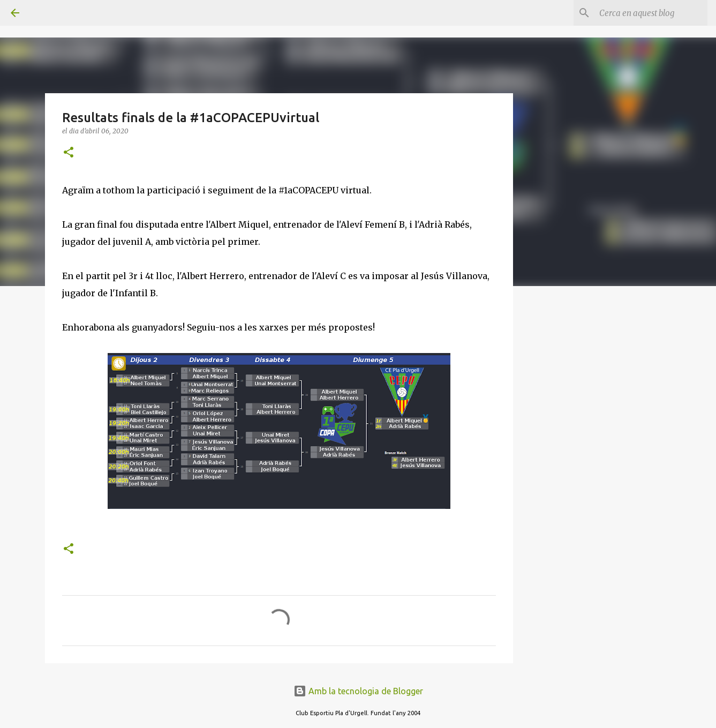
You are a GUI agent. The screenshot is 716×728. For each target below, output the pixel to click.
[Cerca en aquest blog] (651, 13)
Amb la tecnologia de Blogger (358, 691)
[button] (69, 153)
